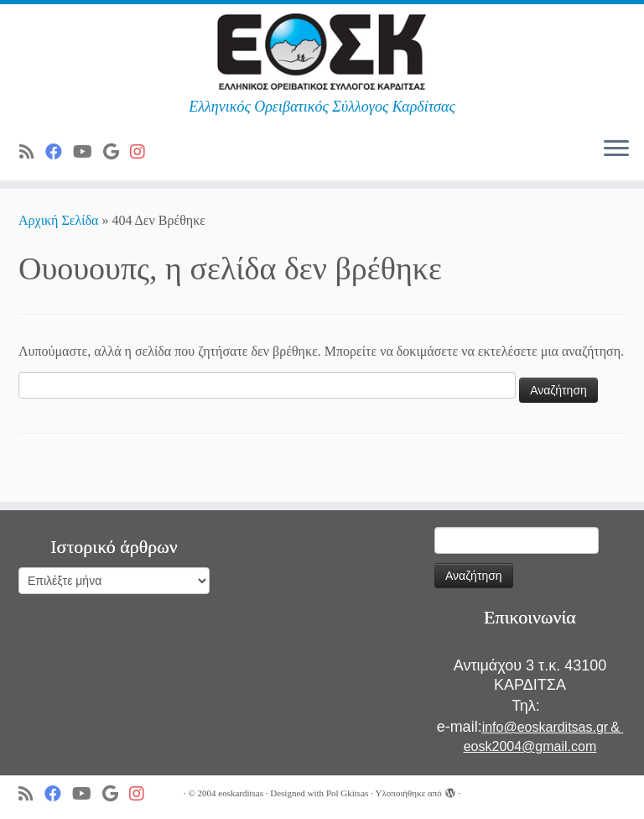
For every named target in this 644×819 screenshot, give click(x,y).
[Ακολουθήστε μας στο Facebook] (59, 152)
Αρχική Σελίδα (60, 220)
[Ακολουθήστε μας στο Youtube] (88, 152)
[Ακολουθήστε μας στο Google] (117, 152)
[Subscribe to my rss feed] (32, 152)
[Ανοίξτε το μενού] (616, 150)
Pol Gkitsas (347, 793)
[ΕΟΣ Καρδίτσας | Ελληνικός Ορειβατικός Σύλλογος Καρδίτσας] (322, 51)
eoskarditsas (241, 793)
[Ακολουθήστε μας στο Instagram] (143, 152)
